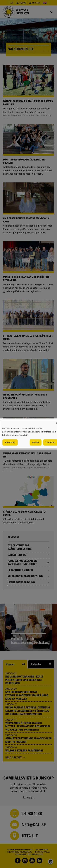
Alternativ (10, 442)
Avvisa (36, 442)
